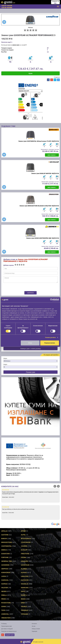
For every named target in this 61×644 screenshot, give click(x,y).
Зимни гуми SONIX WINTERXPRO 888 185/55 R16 (43, 238)
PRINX (4, 599)
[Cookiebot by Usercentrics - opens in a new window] (51, 300)
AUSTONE (5, 535)
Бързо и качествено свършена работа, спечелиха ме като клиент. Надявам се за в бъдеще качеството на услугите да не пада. (30, 493)
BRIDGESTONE (7, 542)
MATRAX (4, 584)
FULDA (23, 557)
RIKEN (23, 599)
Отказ (30, 343)
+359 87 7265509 (7, 6)
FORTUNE (5, 557)
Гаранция (34, 631)
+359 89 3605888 (7, 8)
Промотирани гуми (7, 626)
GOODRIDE (5, 565)
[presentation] (14, 287)
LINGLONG (25, 576)
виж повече (52, 155)
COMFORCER (26, 542)
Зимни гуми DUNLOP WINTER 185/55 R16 (45, 173)
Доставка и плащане (7, 629)
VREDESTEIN (6, 618)
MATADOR (25, 580)
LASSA (4, 576)
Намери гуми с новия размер (30, 348)
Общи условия (36, 629)
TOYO (3, 610)
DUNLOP (24, 550)
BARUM (4, 538)
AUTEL (23, 535)
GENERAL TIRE (7, 561)
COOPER (24, 546)
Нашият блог (10, 635)
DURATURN (5, 554)
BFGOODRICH (26, 538)
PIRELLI (4, 595)
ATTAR (23, 531)
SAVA (23, 603)
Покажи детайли (50, 337)
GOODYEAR (25, 565)
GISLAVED (25, 561)
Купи (31, 73)
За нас (34, 626)
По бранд (4, 623)
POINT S (24, 595)
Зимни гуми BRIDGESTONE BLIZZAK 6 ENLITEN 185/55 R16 (39, 206)
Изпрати (31, 293)
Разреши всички (50, 343)
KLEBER (24, 569)
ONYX (23, 591)
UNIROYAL (5, 614)
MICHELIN (25, 584)
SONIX (4, 606)
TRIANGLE (25, 610)
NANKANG (25, 588)
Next (58, 486)
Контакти (34, 623)
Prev (55, 486)
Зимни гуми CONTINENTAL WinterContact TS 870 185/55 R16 (39, 141)
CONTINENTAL (7, 546)
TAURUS (24, 606)
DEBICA (4, 550)
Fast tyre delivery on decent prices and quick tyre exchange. (30, 510)
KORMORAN (6, 572)
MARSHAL (5, 580)
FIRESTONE (25, 554)
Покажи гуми (30, 372)
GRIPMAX (5, 569)
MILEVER (5, 588)
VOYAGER (24, 614)
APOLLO (4, 531)
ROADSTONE (6, 603)
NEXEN (4, 591)
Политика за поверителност (9, 631)
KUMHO (24, 572)
